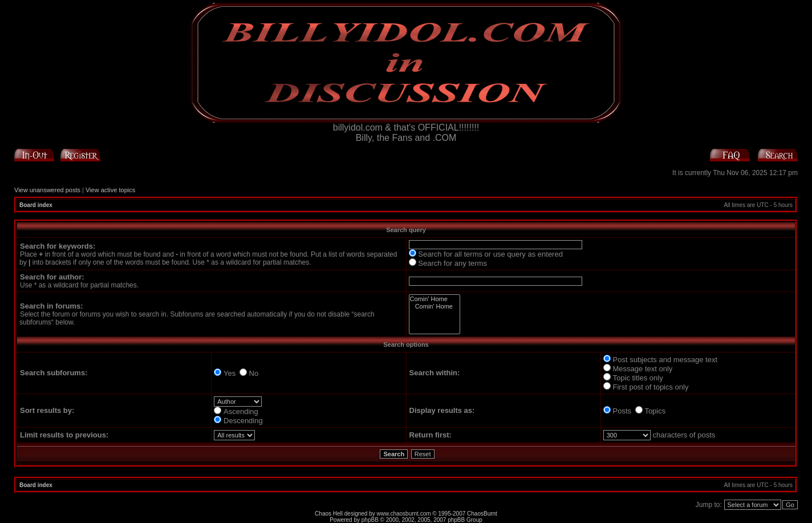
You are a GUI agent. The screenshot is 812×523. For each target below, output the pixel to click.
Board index (36, 205)
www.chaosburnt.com (404, 514)
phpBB (370, 520)
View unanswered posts (47, 190)
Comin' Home (435, 299)
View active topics (110, 190)
